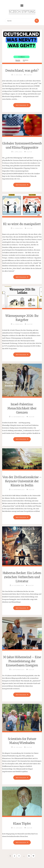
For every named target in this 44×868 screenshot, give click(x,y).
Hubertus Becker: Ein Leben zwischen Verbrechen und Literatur (22, 577)
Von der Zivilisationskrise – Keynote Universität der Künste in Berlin (22, 481)
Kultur (29, 75)
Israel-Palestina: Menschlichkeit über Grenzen (22, 408)
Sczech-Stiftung (22, 12)
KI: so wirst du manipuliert (22, 224)
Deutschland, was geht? (22, 71)
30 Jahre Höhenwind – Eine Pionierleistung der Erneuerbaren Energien (22, 661)
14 (29, 856)
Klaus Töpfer (22, 824)
